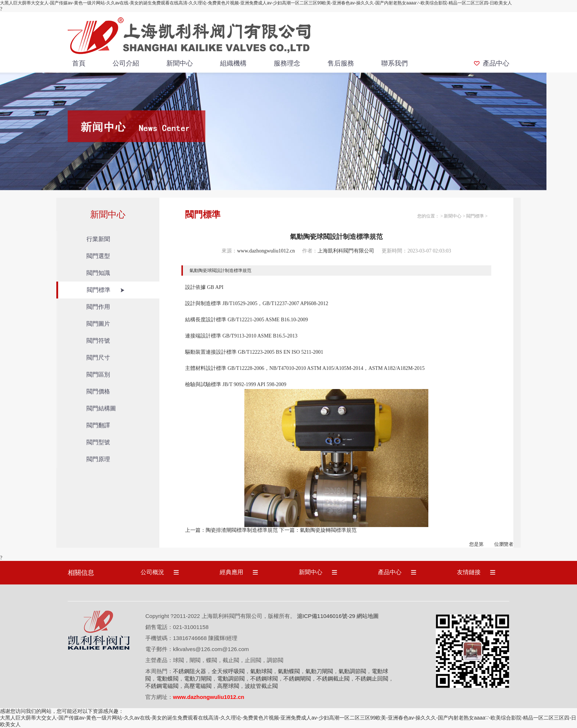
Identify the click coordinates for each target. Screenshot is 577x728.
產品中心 (496, 63)
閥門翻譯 (98, 425)
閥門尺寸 (98, 358)
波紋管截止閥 (261, 686)
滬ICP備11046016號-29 (326, 616)
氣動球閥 (261, 671)
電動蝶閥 (167, 678)
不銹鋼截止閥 (333, 678)
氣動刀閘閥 (319, 671)
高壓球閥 (228, 686)
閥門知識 (98, 273)
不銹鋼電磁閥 (162, 686)
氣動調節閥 (352, 671)
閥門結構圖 (101, 408)
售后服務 (341, 63)
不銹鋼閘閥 (297, 678)
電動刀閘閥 (198, 678)
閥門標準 (99, 290)
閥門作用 (98, 307)
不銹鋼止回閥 (372, 678)
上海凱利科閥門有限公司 (346, 251)
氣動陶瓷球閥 (203, 271)
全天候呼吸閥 (228, 671)
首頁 (79, 63)
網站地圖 (368, 616)
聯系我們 (394, 63)
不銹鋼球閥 (264, 678)
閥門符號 (98, 341)
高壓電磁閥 (198, 686)
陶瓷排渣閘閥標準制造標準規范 (242, 530)
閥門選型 (98, 256)
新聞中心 (180, 63)
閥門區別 (98, 374)
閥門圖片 (98, 324)
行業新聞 (98, 239)
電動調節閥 (231, 678)
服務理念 (287, 63)
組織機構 (233, 63)
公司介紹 (126, 63)
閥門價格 (98, 391)
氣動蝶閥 (289, 671)
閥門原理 (98, 459)
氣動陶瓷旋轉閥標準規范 (328, 530)
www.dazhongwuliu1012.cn (266, 251)
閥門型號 (98, 442)
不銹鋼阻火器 (190, 671)
